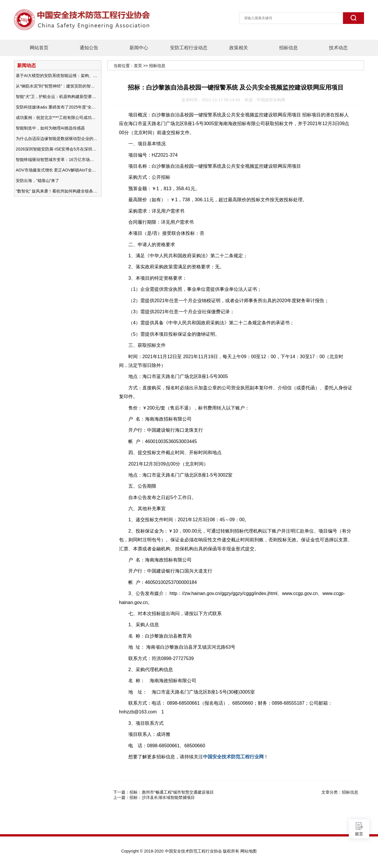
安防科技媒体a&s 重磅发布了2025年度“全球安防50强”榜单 (57, 107)
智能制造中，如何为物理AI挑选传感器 (50, 128)
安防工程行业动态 (189, 48)
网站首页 (39, 48)
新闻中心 (139, 48)
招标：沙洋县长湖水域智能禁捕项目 (162, 797)
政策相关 (239, 48)
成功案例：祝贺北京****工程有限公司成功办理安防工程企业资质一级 (57, 118)
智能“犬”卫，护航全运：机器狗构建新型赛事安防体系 (57, 97)
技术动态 (338, 48)
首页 (138, 66)
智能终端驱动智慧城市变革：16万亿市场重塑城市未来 (57, 160)
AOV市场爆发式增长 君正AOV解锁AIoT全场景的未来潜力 (57, 170)
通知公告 (89, 48)
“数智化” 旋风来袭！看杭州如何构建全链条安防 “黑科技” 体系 (57, 191)
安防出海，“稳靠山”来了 (37, 181)
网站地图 (249, 851)
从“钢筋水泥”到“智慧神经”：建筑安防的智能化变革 (57, 86)
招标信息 (288, 48)
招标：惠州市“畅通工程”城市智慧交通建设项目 (172, 792)
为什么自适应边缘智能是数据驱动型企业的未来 (57, 139)
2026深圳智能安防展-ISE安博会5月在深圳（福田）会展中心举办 (57, 149)
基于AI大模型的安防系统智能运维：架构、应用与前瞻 (57, 76)
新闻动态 (27, 65)
